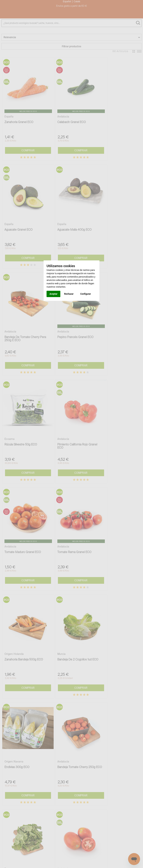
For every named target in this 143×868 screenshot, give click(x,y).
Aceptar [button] (53, 294)
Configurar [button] (86, 294)
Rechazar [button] (69, 294)
